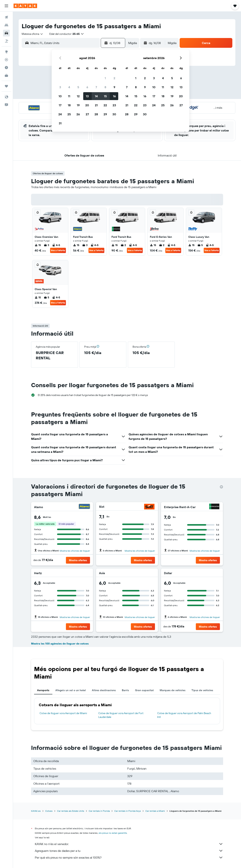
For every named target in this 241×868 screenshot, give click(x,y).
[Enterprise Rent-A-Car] (214, 507)
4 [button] (69, 87)
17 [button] (60, 105)
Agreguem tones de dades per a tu (129, 851)
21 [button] (96, 105)
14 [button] (96, 96)
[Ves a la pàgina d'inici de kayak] (25, 6)
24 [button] (60, 114)
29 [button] (105, 114)
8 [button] (105, 87)
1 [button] (105, 78)
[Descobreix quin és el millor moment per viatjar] (6, 68)
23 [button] (114, 105)
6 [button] (87, 87)
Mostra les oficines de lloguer (75, 551)
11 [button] (69, 96)
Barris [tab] (125, 690)
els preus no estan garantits (113, 833)
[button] (6, 6)
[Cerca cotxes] (6, 33)
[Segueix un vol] (6, 60)
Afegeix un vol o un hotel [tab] (71, 690)
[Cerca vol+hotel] (6, 41)
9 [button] (114, 87)
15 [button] (105, 96)
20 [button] (87, 105)
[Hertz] (85, 573)
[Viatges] (6, 86)
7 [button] (96, 87)
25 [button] (69, 114)
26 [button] (78, 114)
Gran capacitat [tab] (144, 690)
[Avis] (151, 573)
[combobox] (32, 34)
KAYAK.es (36, 811)
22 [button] (105, 105)
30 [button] (114, 114)
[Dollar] (215, 573)
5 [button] (78, 87)
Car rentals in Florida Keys (128, 811)
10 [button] (60, 96)
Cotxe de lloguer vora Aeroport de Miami (63, 713)
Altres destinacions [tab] (104, 690)
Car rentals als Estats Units (71, 811)
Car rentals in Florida (99, 811)
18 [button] (69, 105)
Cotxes (49, 811)
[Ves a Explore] (6, 52)
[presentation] (221, 487)
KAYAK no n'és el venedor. (129, 844)
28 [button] (96, 114)
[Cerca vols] (6, 17)
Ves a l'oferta (58, 250)
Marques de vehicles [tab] (173, 690)
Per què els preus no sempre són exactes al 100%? (129, 857)
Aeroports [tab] (43, 690)
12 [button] (78, 96)
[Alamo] (84, 507)
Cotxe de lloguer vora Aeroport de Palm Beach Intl (184, 715)
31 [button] (60, 123)
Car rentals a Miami (155, 811)
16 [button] (114, 96)
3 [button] (60, 87)
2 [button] (114, 78)
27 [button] (87, 114)
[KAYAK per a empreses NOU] (6, 75)
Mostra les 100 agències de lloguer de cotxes (60, 644)
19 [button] (78, 105)
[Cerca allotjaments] (6, 25)
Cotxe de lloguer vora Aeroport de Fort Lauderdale (121, 715)
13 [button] (87, 96)
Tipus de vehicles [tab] (202, 690)
